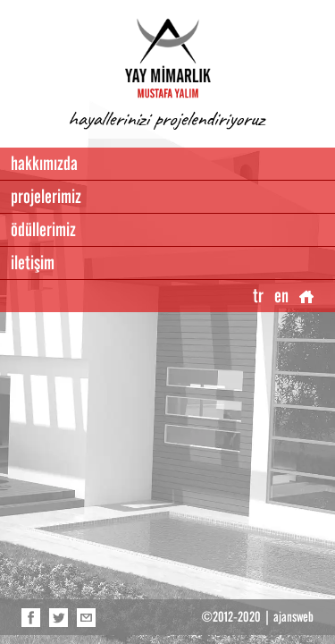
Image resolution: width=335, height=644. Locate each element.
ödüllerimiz (43, 229)
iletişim (33, 263)
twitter (59, 617)
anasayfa (306, 296)
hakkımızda (44, 163)
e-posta (86, 617)
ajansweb (293, 617)
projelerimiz (46, 196)
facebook (31, 617)
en (281, 296)
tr (258, 296)
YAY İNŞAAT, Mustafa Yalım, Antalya (168, 58)
